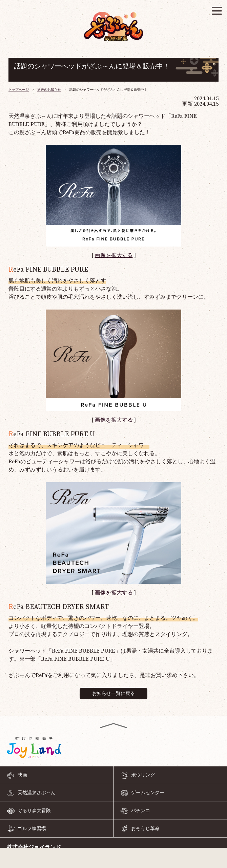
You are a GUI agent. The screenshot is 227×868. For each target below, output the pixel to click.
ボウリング (143, 775)
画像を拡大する (114, 255)
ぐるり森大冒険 (34, 811)
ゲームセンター (148, 793)
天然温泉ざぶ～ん (37, 793)
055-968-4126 (113, 859)
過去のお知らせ (49, 90)
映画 (22, 775)
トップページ (19, 90)
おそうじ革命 (145, 829)
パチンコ (141, 811)
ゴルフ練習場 (32, 829)
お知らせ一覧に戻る (113, 694)
